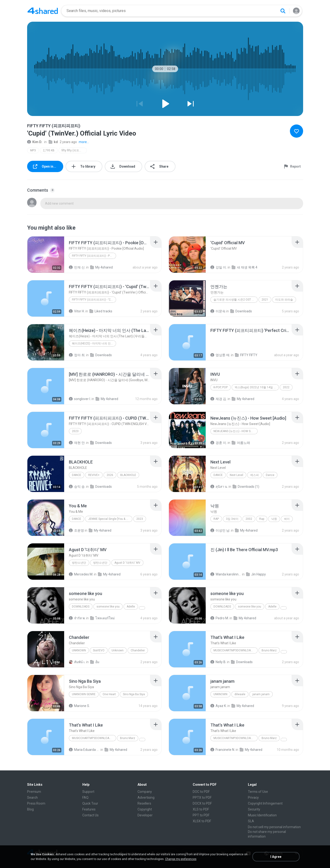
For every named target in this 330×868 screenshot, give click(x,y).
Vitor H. (77, 311)
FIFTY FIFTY (246, 355)
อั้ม (95, 662)
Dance (77, 475)
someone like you (108, 607)
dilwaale (240, 694)
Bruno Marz (269, 650)
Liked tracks (101, 311)
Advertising (146, 798)
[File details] (46, 255)
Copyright (145, 809)
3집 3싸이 (232, 519)
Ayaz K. (219, 706)
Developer (145, 815)
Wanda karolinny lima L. (226, 574)
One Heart (109, 694)
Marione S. (79, 706)
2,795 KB (49, 150)
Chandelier (138, 650)
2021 (265, 300)
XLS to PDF (201, 809)
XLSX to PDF (202, 821)
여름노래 (241, 443)
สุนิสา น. (219, 487)
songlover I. (80, 399)
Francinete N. (223, 750)
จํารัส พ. (77, 618)
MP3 (33, 150)
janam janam (261, 694)
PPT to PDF (201, 815)
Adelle (131, 607)
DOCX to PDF (202, 803)
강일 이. (219, 267)
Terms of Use (258, 792)
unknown (220, 694)
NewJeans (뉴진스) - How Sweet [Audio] (236, 431)
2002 (249, 519)
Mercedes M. (81, 574)
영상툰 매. (220, 355)
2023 (75, 431)
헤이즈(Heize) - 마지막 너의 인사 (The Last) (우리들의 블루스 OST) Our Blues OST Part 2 (94, 343)
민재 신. (77, 267)
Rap (216, 519)
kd (53, 142)
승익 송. (77, 487)
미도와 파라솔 (284, 300)
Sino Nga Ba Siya (134, 694)
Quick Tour (90, 803)
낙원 (274, 519)
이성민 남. (220, 530)
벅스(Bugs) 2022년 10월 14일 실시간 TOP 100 (257, 387)
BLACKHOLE (128, 475)
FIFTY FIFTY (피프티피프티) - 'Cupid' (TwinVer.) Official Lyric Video (94, 300)
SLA (251, 821)
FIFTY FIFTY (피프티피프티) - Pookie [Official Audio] (94, 256)
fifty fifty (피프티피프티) (74, 150)
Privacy (253, 798)
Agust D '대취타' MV (127, 563)
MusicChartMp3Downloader (235, 650)
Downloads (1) (246, 487)
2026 (110, 475)
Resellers (144, 803)
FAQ (85, 798)
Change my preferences (181, 859)
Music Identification (262, 815)
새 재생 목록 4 (244, 267)
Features (89, 809)
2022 (286, 387)
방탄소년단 (79, 563)
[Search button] (283, 11)
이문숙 (218, 311)
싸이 (287, 519)
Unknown (79, 650)
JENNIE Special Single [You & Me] (109, 519)
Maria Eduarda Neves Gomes (84, 750)
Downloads (241, 311)
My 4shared (101, 267)
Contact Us (90, 815)
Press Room (36, 803)
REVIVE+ (94, 475)
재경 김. (219, 399)
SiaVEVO (99, 650)
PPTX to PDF (202, 798)
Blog (30, 809)
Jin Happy (256, 574)
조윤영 (76, 530)
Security (254, 809)
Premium (34, 792)
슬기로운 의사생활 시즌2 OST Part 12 (236, 300)
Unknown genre (84, 694)
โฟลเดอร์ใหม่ (102, 618)
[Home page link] (43, 11)
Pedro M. (220, 618)
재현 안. (77, 443)
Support (88, 792)
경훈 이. (219, 443)
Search (32, 798)
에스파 (255, 475)
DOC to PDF (201, 792)
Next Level (236, 475)
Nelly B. (218, 662)
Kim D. (35, 142)
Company (145, 792)
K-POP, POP (221, 387)
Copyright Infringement (265, 803)
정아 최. (77, 355)
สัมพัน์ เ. (77, 662)
